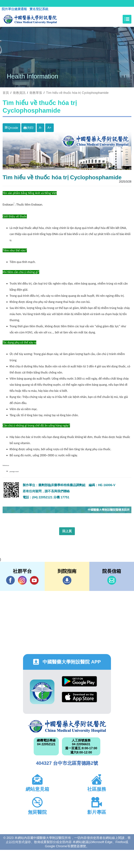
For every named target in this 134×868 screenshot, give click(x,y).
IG (22, 580)
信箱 (112, 580)
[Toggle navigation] (127, 19)
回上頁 (67, 531)
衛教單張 (36, 93)
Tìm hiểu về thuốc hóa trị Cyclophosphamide (77, 93)
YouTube (34, 580)
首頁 (6, 93)
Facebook (10, 580)
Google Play (79, 681)
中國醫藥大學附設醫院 (67, 726)
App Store (79, 697)
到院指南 (67, 580)
